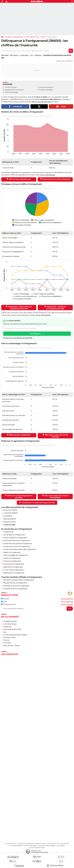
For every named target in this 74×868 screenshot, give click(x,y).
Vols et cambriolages (11, 92)
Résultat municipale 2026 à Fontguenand (18, 580)
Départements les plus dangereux (56, 179)
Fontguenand (8, 532)
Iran (5, 632)
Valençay (38, 55)
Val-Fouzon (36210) (10, 510)
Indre (43, 37)
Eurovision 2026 (9, 637)
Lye (31, 55)
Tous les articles (52, 844)
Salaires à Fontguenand (12, 552)
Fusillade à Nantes (10, 621)
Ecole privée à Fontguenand (13, 564)
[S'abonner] (37, 609)
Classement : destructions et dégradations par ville (20, 308)
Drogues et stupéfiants (46, 90)
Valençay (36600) (9, 519)
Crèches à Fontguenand (12, 561)
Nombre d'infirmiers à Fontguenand (17, 541)
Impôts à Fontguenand (12, 558)
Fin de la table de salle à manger (15, 635)
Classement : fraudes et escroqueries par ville (56, 308)
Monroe (6, 640)
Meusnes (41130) (9, 522)
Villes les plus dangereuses (20, 179)
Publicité (37, 844)
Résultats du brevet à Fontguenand (16, 586)
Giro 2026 (7, 643)
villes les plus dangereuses (41, 102)
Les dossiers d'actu (9, 604)
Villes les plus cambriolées (20, 435)
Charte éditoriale (29, 844)
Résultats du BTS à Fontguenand (15, 589)
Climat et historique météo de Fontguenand (19, 549)
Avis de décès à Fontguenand (14, 535)
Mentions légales (50, 846)
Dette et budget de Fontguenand (15, 555)
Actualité (8, 37)
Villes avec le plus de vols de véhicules (56, 436)
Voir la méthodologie (48, 175)
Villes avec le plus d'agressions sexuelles (20, 497)
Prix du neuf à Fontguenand (13, 570)
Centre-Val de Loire (32, 37)
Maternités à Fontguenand (13, 567)
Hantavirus (7, 627)
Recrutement (65, 844)
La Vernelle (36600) (10, 513)
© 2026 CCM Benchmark (37, 848)
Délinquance (18, 37)
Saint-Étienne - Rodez (12, 646)
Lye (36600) (8, 516)
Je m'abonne (35, 334)
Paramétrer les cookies (30, 846)
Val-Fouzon (14, 55)
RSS (59, 844)
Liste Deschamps (10, 624)
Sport (4, 602)
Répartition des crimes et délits (14, 90)
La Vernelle (24, 55)
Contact (43, 844)
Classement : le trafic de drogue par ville (38, 503)
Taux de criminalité (11, 87)
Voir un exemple (67, 599)
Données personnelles (16, 846)
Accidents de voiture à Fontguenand (16, 546)
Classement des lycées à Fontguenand (17, 544)
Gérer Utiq (41, 846)
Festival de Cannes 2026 (12, 629)
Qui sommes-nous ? (11, 844)
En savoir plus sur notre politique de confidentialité (18, 338)
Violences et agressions (46, 87)
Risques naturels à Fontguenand (15, 538)
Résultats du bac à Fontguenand (15, 583)
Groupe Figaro (61, 846)
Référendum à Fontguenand (14, 573)
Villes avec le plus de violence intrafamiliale (56, 497)
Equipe (20, 844)
